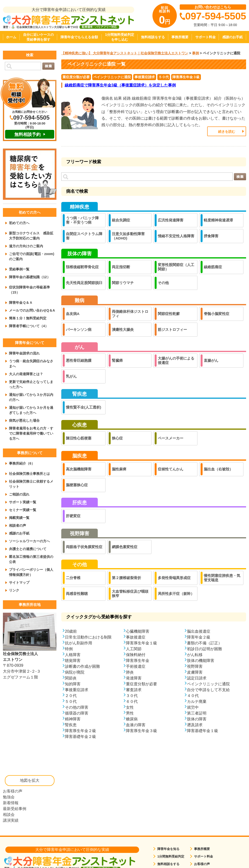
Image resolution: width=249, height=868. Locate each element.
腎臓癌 (117, 360)
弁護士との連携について (28, 549)
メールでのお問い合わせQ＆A (32, 310)
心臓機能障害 (138, 631)
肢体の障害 (197, 719)
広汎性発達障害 (171, 220)
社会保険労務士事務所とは (29, 474)
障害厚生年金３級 (186, 77)
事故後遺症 (136, 637)
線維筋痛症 (213, 267)
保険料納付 (136, 654)
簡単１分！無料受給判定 (28, 318)
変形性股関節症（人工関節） (176, 267)
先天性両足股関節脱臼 (84, 283)
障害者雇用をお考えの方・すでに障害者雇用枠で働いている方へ (31, 433)
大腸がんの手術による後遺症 (176, 360)
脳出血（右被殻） (218, 469)
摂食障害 (211, 236)
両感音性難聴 (77, 594)
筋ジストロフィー (172, 329)
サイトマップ (19, 582)
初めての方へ (19, 223)
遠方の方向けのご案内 (26, 246)
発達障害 (134, 678)
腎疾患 (71, 725)
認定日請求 (197, 678)
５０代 (164, 77)
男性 (130, 713)
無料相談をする (153, 37)
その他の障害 (77, 707)
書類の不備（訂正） (205, 643)
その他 (163, 283)
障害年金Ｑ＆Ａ (21, 303)
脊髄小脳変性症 (217, 314)
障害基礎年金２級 (80, 736)
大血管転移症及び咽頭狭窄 (130, 594)
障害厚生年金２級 (80, 730)
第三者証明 (197, 713)
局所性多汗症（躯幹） (176, 594)
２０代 (71, 695)
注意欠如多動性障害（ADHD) (128, 236)
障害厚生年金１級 (142, 643)
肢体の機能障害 (201, 660)
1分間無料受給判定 (171, 856)
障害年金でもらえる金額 (79, 37)
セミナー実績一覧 (23, 510)
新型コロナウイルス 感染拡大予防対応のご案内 (31, 236)
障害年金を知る (168, 849)
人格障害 (73, 654)
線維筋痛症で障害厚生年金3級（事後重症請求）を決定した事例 (120, 85)
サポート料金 (205, 37)
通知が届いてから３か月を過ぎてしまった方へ (31, 410)
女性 (130, 707)
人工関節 (134, 649)
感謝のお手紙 (232, 37)
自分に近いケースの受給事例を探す (38, 37)
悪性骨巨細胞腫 (79, 360)
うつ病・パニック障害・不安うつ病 (82, 220)
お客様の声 (13, 791)
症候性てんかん (171, 469)
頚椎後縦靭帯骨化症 (82, 267)
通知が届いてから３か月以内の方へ (31, 397)
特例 (69, 649)
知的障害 (73, 684)
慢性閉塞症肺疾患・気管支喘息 (222, 578)
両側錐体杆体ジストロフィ (130, 314)
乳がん (71, 376)
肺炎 (130, 672)
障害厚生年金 (138, 660)
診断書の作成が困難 (82, 666)
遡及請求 (195, 725)
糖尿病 (132, 719)
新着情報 (11, 803)
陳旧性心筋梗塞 (79, 438)
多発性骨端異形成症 (174, 578)
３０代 (132, 695)
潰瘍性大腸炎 (123, 329)
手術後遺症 (136, 666)
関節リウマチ (123, 283)
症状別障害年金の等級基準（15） (29, 290)
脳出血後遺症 (199, 631)
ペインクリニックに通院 (112, 77)
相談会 (9, 815)
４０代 (193, 695)
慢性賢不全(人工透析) (84, 407)
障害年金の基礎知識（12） (30, 277)
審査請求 (134, 690)
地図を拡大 (30, 780)
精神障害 (73, 719)
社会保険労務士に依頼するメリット (31, 484)
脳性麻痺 (119, 469)
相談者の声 (18, 525)
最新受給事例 (15, 809)
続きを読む (227, 132)
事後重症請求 (145, 77)
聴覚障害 (73, 660)
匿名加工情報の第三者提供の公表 (31, 559)
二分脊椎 (73, 578)
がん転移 (195, 654)
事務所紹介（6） (22, 463)
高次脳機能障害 (79, 469)
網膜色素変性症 (125, 547)
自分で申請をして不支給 (208, 690)
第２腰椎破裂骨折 (126, 578)
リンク (14, 590)
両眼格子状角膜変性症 (84, 547)
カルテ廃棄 (197, 701)
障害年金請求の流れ (24, 353)
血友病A (73, 314)
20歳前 (71, 631)
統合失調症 (121, 220)
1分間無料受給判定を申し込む (120, 37)
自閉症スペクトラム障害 (84, 236)
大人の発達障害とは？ (26, 374)
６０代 (132, 701)
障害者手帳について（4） (29, 326)
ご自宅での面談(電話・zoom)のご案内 (32, 256)
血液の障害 (136, 725)
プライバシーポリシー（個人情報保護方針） (31, 572)
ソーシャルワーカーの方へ (29, 541)
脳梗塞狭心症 (77, 485)
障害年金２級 (199, 637)
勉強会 (9, 797)
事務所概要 (180, 37)
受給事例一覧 (19, 269)
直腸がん (211, 360)
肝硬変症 (73, 516)
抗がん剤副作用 (79, 643)
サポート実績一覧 (23, 502)
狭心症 (117, 438)
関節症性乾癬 (169, 314)
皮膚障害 (195, 672)
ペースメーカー (171, 438)
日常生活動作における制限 (88, 637)
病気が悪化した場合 (24, 420)
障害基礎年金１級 (203, 730)
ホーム (11, 37)
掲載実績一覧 (19, 518)
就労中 (193, 707)
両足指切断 (121, 267)
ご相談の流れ (19, 494)
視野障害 (195, 666)
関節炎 (71, 678)
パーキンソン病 (79, 329)
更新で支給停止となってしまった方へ (31, 384)
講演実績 (11, 820)
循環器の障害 (77, 713)
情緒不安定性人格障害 (176, 236)
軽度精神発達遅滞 (218, 220)
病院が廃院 (75, 672)
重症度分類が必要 (76, 77)
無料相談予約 (27, 134)
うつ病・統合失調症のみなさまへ (31, 364)
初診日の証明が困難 (205, 649)
